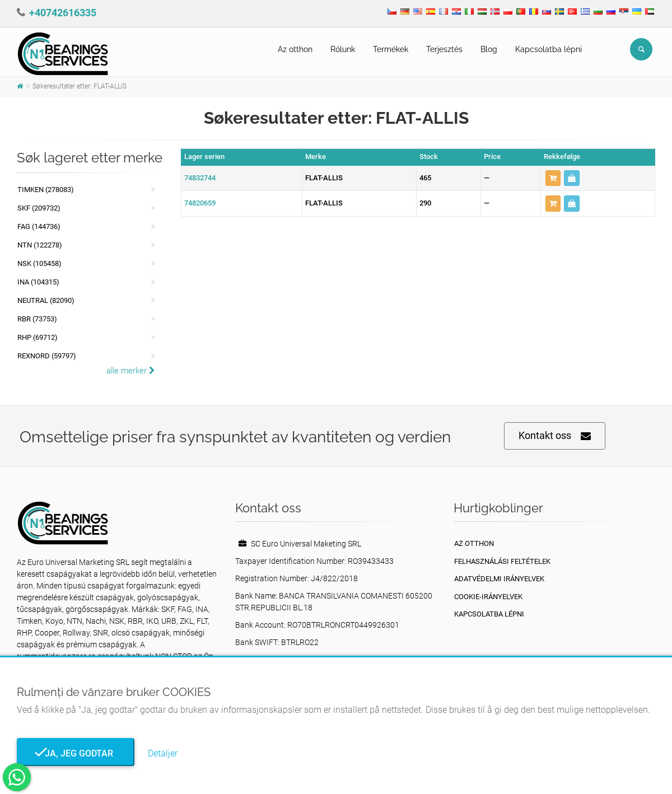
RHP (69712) (38, 337)
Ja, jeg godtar (76, 753)
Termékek (391, 49)
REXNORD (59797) (47, 356)
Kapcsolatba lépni (549, 49)
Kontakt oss (555, 436)
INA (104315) (38, 282)
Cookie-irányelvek (488, 597)
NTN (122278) (40, 245)
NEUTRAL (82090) (46, 300)
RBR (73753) (37, 319)
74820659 (200, 203)
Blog (489, 49)
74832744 (200, 178)
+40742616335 (63, 13)
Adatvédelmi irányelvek (499, 579)
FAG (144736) (39, 226)
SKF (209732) (39, 208)
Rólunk (343, 49)
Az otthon (295, 49)
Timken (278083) (46, 190)
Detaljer (163, 753)
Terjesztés (444, 49)
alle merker (131, 371)
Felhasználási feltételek (502, 561)
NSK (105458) (39, 263)
